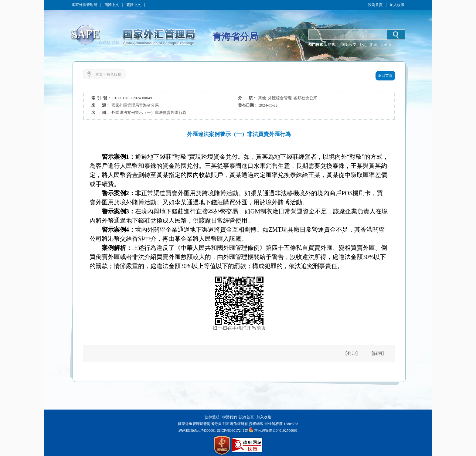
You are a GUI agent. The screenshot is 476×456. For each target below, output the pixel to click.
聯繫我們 (229, 417)
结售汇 (333, 45)
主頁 (99, 74)
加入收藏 (397, 5)
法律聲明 (212, 417)
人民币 (386, 45)
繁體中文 (134, 5)
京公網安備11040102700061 (276, 430)
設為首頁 (375, 5)
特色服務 (114, 74)
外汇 (363, 45)
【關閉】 (378, 354)
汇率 (373, 45)
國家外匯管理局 (84, 5)
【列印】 (352, 354)
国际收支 (349, 45)
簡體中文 (112, 5)
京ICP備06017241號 (232, 430)
